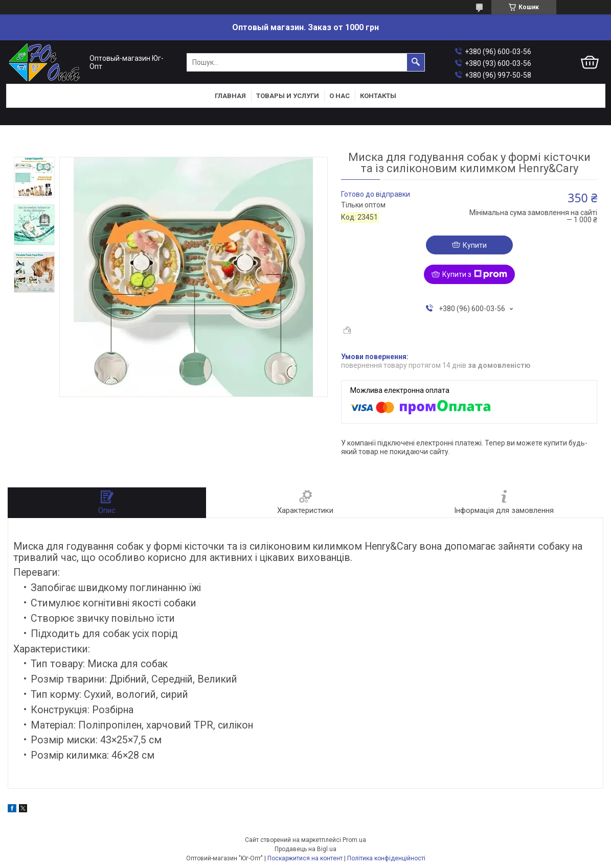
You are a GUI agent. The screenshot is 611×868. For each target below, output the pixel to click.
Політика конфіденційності (386, 858)
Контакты (378, 96)
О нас (340, 96)
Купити (475, 245)
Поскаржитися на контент (305, 858)
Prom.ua (354, 840)
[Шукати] (416, 62)
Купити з (475, 274)
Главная (230, 96)
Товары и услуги (288, 96)
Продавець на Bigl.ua (305, 849)
